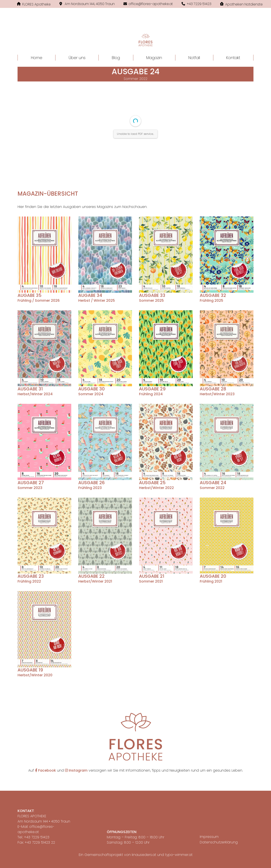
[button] (135, 34)
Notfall (194, 58)
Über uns (77, 58)
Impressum (209, 837)
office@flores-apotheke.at (36, 829)
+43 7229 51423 (37, 837)
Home (37, 58)
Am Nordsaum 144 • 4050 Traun (44, 821)
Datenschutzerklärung (219, 842)
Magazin (154, 58)
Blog (116, 58)
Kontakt (233, 58)
